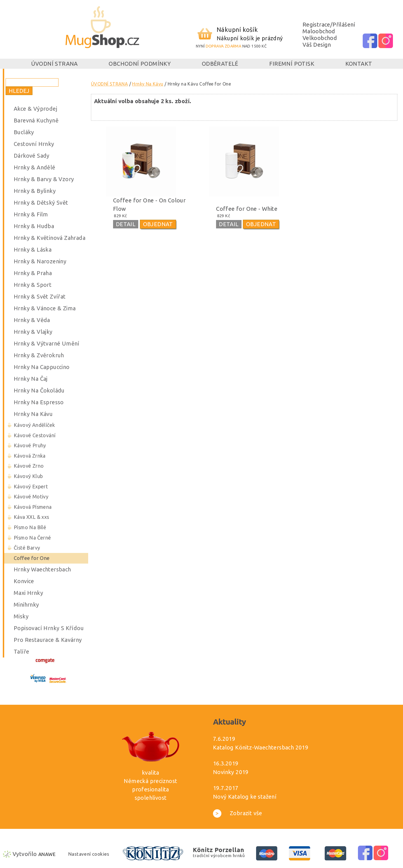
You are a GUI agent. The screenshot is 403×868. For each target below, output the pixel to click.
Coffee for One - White (247, 209)
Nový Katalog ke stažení (245, 797)
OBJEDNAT (158, 224)
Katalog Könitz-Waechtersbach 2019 (261, 747)
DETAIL (126, 224)
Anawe (47, 854)
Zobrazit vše (238, 813)
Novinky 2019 (231, 772)
